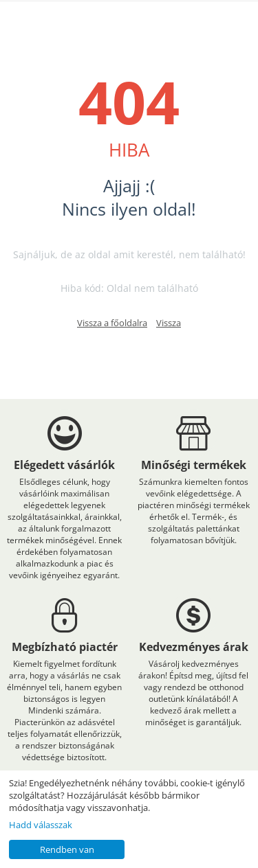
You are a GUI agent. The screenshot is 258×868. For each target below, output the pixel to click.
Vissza (169, 323)
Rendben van (67, 849)
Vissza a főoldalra (112, 323)
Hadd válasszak (41, 825)
